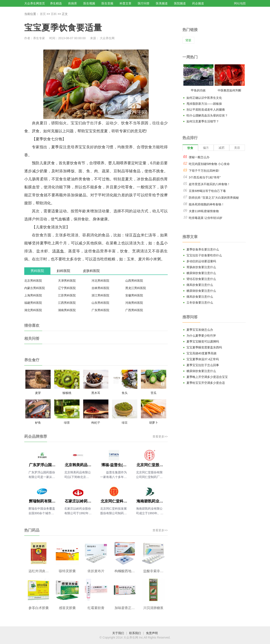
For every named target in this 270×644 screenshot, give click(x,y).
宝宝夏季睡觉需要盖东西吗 (204, 347)
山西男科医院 (134, 281)
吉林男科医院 (100, 288)
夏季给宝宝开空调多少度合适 (206, 383)
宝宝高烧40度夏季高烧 (201, 353)
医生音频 (107, 3)
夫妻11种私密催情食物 (204, 211)
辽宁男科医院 (67, 288)
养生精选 (56, 3)
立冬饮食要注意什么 (200, 303)
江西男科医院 (67, 303)
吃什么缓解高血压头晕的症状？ (207, 115)
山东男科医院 (100, 303)
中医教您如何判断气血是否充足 (229, 91)
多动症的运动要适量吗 (201, 261)
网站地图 (240, 3)
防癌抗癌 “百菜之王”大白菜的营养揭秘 (214, 198)
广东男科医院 (100, 310)
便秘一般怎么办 (199, 157)
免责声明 (152, 633)
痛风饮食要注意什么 (200, 285)
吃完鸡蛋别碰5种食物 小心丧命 (209, 164)
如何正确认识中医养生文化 (204, 98)
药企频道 (198, 3)
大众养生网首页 (35, 3)
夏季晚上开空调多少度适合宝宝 (207, 377)
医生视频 (89, 3)
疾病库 (73, 3)
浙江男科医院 (100, 295)
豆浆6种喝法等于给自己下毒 (207, 191)
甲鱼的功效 (198, 90)
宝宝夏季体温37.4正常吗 (203, 359)
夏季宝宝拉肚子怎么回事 (203, 365)
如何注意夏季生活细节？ (203, 121)
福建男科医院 (33, 303)
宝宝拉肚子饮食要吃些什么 (204, 255)
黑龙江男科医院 (136, 288)
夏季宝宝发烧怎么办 (200, 330)
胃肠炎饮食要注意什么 (201, 267)
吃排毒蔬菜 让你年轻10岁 (206, 218)
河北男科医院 (100, 281)
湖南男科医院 (67, 310)
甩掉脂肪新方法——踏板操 (204, 104)
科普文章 (126, 3)
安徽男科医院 (134, 295)
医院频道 (180, 3)
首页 (43, 14)
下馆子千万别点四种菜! (204, 171)
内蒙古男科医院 (35, 288)
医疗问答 (144, 3)
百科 (54, 14)
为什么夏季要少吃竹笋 (201, 336)
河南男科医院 (134, 303)
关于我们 (118, 633)
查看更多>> (160, 436)
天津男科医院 (67, 281)
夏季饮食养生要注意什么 (203, 249)
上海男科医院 (33, 295)
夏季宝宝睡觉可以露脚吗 (203, 341)
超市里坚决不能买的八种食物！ (209, 184)
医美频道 (162, 3)
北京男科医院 (33, 281)
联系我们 (135, 633)
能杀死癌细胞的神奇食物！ (207, 204)
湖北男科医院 (33, 310)
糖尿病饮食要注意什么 (201, 273)
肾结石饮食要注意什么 (201, 279)
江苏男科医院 (67, 295)
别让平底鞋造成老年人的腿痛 (206, 110)
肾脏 (188, 40)
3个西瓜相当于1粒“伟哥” (205, 177)
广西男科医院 (134, 310)
